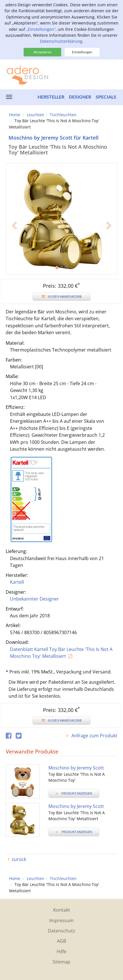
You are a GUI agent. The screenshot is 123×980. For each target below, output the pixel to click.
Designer (80, 97)
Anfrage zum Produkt (94, 736)
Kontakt (62, 910)
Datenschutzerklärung (61, 41)
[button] (14, 247)
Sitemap (61, 962)
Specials (106, 97)
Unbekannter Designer (34, 599)
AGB (61, 941)
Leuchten (36, 115)
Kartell (17, 582)
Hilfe (61, 952)
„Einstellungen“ (41, 29)
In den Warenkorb (61, 296)
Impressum (61, 920)
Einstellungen (82, 52)
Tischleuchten (63, 115)
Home (15, 115)
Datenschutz (61, 931)
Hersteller (51, 97)
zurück (19, 859)
